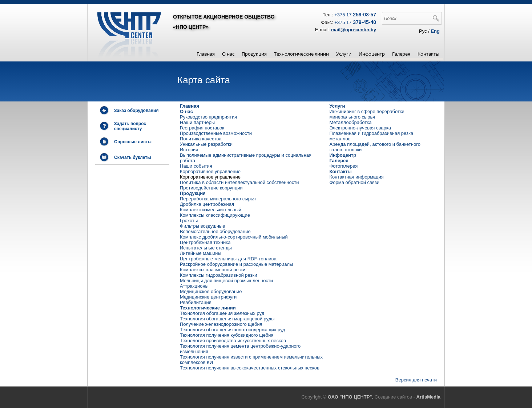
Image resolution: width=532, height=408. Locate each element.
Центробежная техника (205, 242)
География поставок (202, 128)
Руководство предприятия (208, 117)
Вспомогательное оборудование (215, 231)
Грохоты (189, 221)
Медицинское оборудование (211, 291)
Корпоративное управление (210, 171)
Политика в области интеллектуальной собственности (239, 182)
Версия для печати (416, 380)
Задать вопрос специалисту (130, 126)
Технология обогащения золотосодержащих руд (233, 330)
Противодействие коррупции (211, 188)
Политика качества (201, 139)
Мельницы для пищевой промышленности (226, 281)
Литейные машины (201, 253)
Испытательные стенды (206, 248)
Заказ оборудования (136, 111)
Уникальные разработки (206, 144)
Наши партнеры (197, 122)
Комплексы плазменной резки (213, 270)
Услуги (344, 54)
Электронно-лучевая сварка (360, 128)
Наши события (196, 166)
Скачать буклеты (132, 157)
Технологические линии (301, 54)
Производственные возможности (216, 133)
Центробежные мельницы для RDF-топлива (228, 259)
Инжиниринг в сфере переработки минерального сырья (367, 114)
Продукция (254, 54)
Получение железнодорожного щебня (221, 324)
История (189, 150)
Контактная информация (356, 177)
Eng (435, 31)
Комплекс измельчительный (211, 210)
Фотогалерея (343, 166)
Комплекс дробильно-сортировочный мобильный (234, 237)
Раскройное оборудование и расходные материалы (236, 264)
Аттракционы (194, 286)
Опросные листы (133, 142)
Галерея (401, 54)
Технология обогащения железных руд (222, 313)
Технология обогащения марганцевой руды (227, 319)
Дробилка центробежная (207, 204)
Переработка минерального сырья (218, 199)
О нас (228, 54)
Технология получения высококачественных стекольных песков (250, 368)
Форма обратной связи (354, 182)
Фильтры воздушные (202, 226)
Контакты (428, 54)
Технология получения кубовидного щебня (227, 335)
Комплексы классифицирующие (215, 215)
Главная (206, 54)
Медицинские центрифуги (208, 297)
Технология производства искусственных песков (233, 341)
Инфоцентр (372, 54)
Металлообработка (350, 122)
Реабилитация (196, 302)
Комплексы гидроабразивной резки (218, 275)
